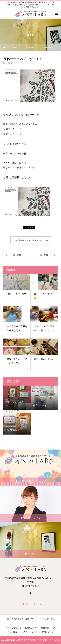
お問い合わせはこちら (31, 604)
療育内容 (45, 628)
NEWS (24, 632)
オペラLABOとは (13, 628)
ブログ (35, 632)
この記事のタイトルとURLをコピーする (30, 240)
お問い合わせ (48, 632)
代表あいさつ (31, 628)
